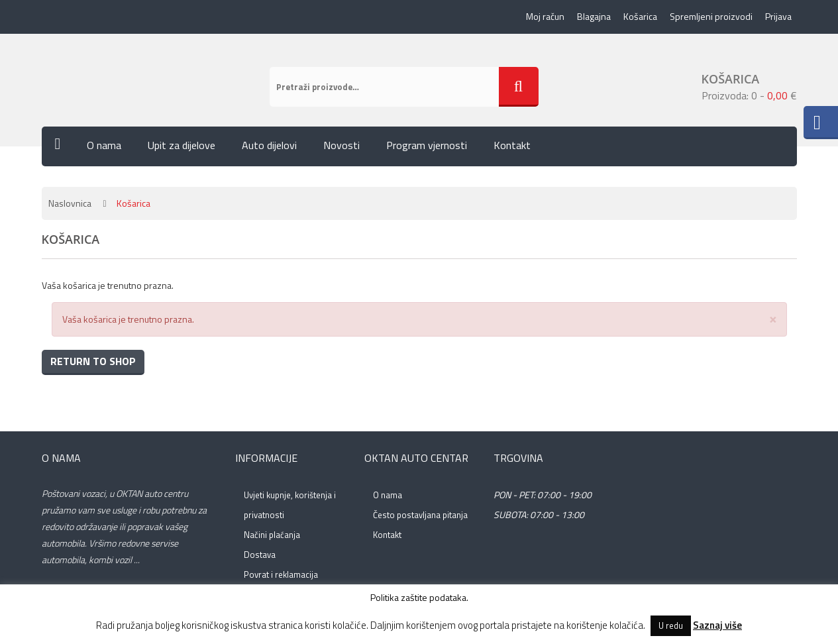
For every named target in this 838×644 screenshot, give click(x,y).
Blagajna (594, 16)
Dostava (260, 555)
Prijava (778, 16)
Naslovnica (70, 203)
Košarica (640, 16)
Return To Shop (93, 361)
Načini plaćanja (272, 535)
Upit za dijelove (182, 145)
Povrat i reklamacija (281, 574)
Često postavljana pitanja (420, 515)
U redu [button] (671, 625)
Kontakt (512, 145)
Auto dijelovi (269, 145)
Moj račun (545, 16)
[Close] (773, 318)
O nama (104, 145)
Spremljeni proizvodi (711, 16)
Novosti (341, 145)
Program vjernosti (427, 145)
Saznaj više (717, 625)
